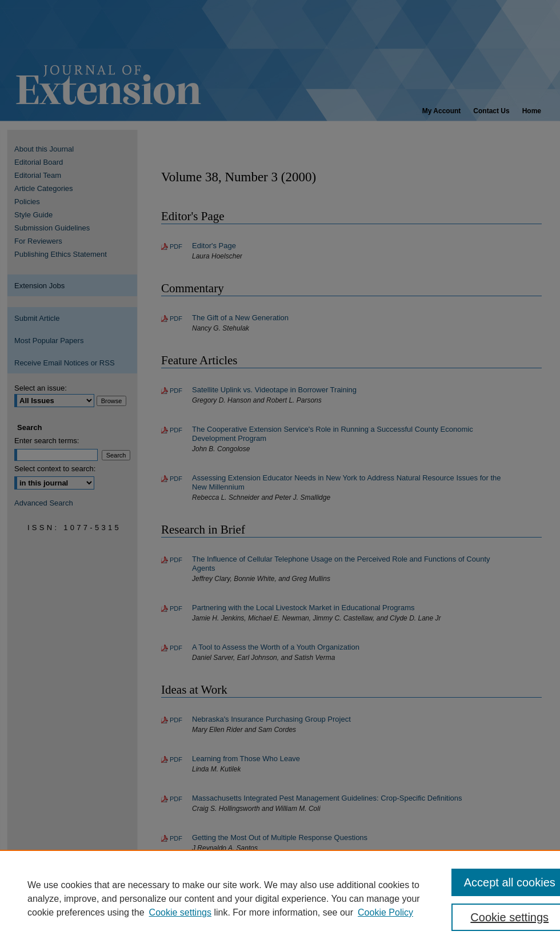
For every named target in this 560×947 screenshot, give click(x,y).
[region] (280, 898)
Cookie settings (180, 912)
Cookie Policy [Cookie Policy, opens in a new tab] (385, 912)
